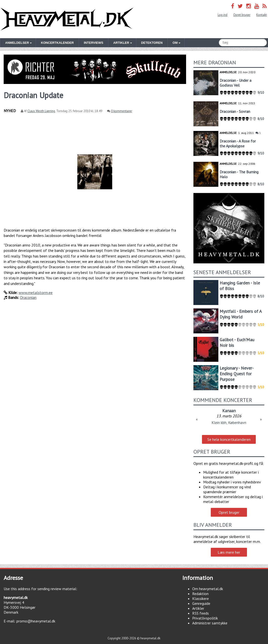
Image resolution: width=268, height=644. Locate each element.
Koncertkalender (57, 43)
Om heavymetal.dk (208, 589)
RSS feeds (201, 613)
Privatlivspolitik (205, 618)
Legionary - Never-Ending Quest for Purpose (237, 374)
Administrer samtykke (210, 623)
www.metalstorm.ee (36, 293)
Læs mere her (229, 552)
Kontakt (262, 15)
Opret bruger (242, 15)
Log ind (223, 15)
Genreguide (201, 603)
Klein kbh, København (229, 422)
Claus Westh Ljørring (41, 111)
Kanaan (229, 411)
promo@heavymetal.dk (36, 621)
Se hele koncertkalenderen (229, 439)
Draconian (28, 297)
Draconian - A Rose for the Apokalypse (238, 143)
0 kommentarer (122, 111)
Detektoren (152, 43)
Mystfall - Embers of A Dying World (241, 314)
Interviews (94, 43)
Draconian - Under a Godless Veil (235, 83)
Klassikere (201, 598)
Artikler (198, 608)
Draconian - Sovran (235, 111)
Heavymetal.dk (67, 19)
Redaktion (200, 594)
